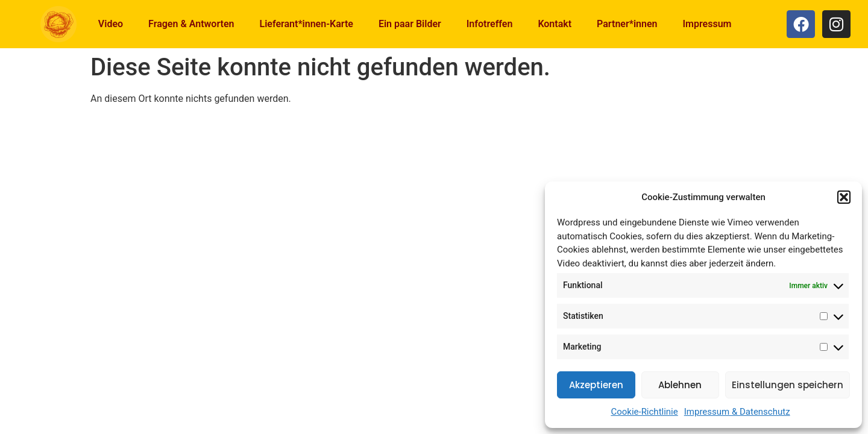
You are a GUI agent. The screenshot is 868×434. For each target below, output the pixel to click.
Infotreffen (490, 24)
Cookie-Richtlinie (644, 412)
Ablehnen (680, 385)
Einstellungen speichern (788, 385)
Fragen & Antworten (191, 24)
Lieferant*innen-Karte (306, 24)
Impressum (707, 24)
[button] (844, 197)
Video (111, 24)
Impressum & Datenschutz (737, 412)
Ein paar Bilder (410, 24)
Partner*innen (627, 24)
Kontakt (555, 24)
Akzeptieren (596, 385)
